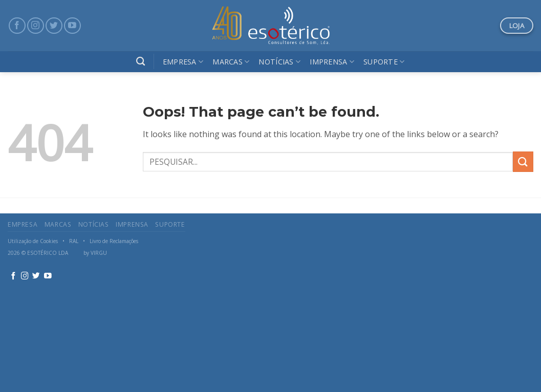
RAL (74, 241)
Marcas (231, 62)
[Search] (140, 62)
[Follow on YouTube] (72, 26)
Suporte (384, 62)
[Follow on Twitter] (54, 26)
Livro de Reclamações (114, 241)
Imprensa (332, 62)
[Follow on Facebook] (17, 26)
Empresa (183, 62)
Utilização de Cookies (33, 241)
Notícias (279, 62)
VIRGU (99, 253)
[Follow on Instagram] (36, 26)
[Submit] (523, 161)
